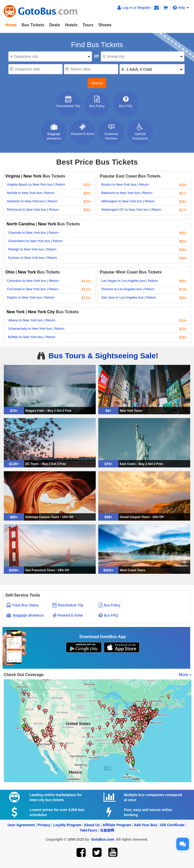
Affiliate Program (117, 825)
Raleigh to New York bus (26, 249)
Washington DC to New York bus (125, 210)
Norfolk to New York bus (24, 193)
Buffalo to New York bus (26, 337)
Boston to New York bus (119, 184)
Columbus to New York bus (27, 281)
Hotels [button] (71, 25)
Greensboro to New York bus (29, 241)
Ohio (10, 272)
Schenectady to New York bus (30, 329)
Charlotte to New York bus (27, 233)
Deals (55, 25)
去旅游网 (107, 830)
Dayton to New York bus (24, 297)
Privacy (44, 825)
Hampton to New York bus (26, 201)
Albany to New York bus (25, 320)
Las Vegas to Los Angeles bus (123, 281)
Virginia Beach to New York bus (30, 184)
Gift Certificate (172, 825)
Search (97, 83)
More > (185, 675)
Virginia (13, 176)
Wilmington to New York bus (122, 201)
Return (60, 184)
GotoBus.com (103, 839)
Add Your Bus (145, 825)
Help (181, 8)
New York (32, 176)
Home (11, 25)
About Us (92, 825)
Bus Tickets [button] (33, 25)
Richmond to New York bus (27, 210)
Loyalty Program (67, 825)
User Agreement (21, 825)
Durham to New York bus (26, 258)
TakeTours (89, 830)
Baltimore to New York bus (120, 193)
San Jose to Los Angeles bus (123, 297)
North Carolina (21, 224)
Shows (105, 25)
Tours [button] (88, 25)
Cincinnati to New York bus (26, 289)
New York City (41, 312)
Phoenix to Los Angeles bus (122, 289)
